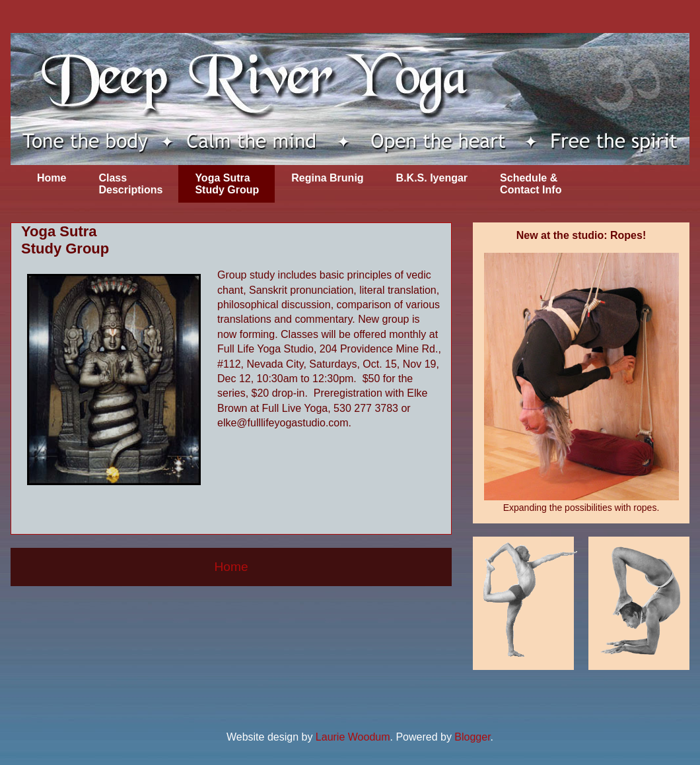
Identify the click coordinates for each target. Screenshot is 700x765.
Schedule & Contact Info (531, 184)
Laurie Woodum (353, 737)
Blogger (472, 737)
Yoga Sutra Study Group (227, 184)
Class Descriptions (130, 184)
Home (52, 178)
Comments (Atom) (263, 617)
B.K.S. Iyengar (432, 178)
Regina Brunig (327, 178)
